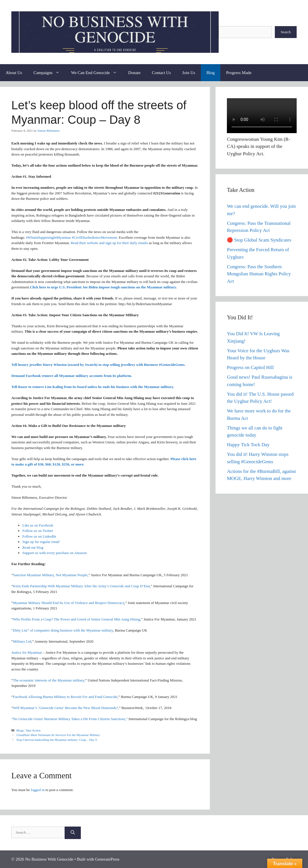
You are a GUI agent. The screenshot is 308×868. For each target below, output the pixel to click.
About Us (14, 73)
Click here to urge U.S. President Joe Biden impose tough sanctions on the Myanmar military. (103, 287)
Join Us (189, 73)
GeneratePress (107, 859)
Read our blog (33, 547)
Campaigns (49, 73)
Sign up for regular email (41, 542)
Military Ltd (22, 641)
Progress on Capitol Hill (250, 367)
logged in (38, 790)
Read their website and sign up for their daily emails (109, 243)
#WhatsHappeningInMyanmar (48, 237)
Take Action (33, 730)
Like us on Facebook (38, 525)
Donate (134, 73)
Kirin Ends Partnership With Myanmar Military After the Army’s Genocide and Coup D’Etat (81, 586)
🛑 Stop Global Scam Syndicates (259, 240)
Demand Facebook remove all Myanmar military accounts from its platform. (72, 376)
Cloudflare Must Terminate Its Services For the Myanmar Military (58, 735)
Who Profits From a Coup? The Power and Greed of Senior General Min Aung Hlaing (77, 619)
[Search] (73, 833)
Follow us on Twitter (38, 531)
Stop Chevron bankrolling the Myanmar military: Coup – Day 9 (56, 740)
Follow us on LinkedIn (39, 536)
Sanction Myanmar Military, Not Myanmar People (50, 575)
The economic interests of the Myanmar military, (49, 680)
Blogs (20, 730)
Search (286, 32)
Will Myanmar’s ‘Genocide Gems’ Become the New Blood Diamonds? (66, 708)
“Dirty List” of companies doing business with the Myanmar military (62, 630)
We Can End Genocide (97, 73)
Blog (211, 73)
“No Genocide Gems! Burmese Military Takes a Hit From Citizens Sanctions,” (69, 719)
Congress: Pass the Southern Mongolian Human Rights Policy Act (259, 274)
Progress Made (239, 73)
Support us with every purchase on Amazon (55, 553)
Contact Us (161, 73)
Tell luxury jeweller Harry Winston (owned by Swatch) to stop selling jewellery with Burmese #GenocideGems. (98, 365)
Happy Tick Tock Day (248, 445)
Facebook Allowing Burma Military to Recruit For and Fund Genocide (65, 697)
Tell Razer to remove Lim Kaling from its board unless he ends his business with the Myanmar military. (93, 387)
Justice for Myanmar (27, 652)
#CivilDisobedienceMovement (94, 237)
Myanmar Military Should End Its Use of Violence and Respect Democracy (69, 602)
